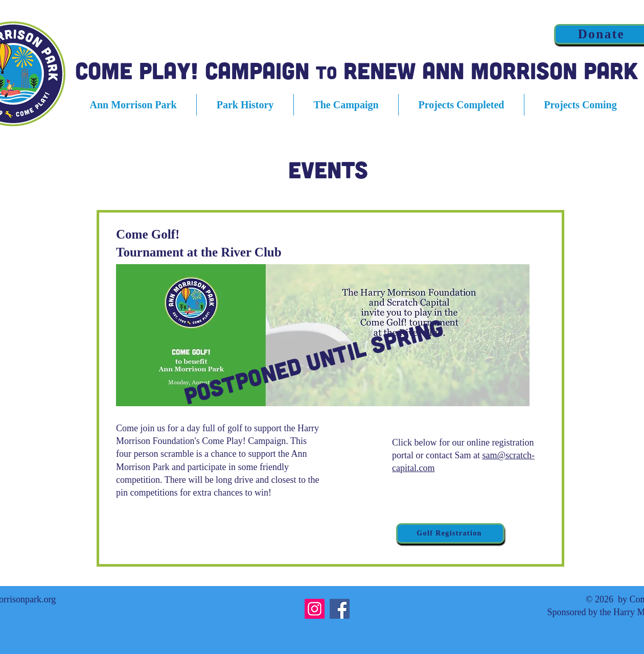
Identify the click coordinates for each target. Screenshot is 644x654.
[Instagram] (315, 609)
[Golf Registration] (450, 533)
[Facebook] (340, 609)
